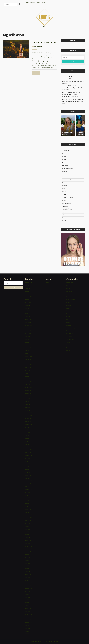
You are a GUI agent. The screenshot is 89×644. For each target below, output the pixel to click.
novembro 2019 (28, 419)
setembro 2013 (28, 623)
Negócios (64, 195)
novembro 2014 (28, 583)
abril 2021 (27, 376)
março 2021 (27, 379)
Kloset (64, 183)
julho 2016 (27, 526)
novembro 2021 (28, 365)
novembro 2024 (28, 297)
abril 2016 (27, 535)
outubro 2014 (28, 586)
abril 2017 (27, 504)
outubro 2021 (28, 368)
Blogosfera (65, 159)
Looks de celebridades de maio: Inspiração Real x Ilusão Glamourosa (71, 94)
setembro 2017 (28, 489)
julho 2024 (27, 305)
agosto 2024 (28, 302)
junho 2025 (27, 285)
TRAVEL (44, 2)
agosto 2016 (28, 523)
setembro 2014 (28, 589)
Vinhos (64, 221)
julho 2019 (27, 430)
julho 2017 (27, 495)
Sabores (64, 200)
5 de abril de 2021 (39, 47)
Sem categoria (66, 203)
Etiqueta (64, 177)
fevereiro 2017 (28, 509)
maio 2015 (27, 566)
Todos (63, 215)
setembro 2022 (28, 348)
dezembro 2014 (28, 580)
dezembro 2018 (28, 447)
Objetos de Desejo (67, 197)
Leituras (64, 186)
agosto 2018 (28, 458)
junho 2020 (27, 402)
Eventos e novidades (68, 180)
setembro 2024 (28, 300)
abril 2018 (27, 470)
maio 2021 (27, 373)
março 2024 (28, 317)
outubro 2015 (28, 552)
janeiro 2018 (28, 478)
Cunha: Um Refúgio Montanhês (71, 82)
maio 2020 (27, 404)
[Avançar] (84, 126)
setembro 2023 (28, 331)
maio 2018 (27, 467)
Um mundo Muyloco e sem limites (72, 77)
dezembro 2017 (28, 481)
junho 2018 (27, 464)
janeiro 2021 (28, 385)
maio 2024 (27, 311)
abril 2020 (27, 407)
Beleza (64, 157)
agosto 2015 (28, 557)
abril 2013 (27, 634)
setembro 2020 (28, 393)
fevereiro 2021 (28, 382)
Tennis (64, 212)
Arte (63, 154)
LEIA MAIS (37, 74)
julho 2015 (27, 560)
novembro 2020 (28, 390)
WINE (38, 2)
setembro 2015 (28, 555)
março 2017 (27, 506)
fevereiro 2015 (28, 574)
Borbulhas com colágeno (44, 43)
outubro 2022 (28, 345)
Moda (63, 189)
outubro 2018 (28, 453)
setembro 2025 (28, 283)
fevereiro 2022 (28, 356)
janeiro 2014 (28, 611)
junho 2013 (27, 628)
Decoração (65, 174)
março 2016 (27, 538)
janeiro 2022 (28, 359)
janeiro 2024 (28, 322)
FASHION (33, 2)
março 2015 (27, 572)
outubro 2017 (28, 487)
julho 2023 (27, 336)
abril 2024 (27, 314)
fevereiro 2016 (28, 540)
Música (64, 192)
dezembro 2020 (28, 387)
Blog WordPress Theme (39, 641)
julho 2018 (27, 461)
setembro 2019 (28, 424)
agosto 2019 (28, 427)
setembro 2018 (28, 455)
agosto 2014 (28, 591)
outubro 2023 (28, 328)
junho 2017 (27, 498)
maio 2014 (27, 600)
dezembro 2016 (28, 515)
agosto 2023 (28, 334)
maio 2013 (27, 631)
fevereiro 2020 (28, 413)
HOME (27, 2)
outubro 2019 (28, 421)
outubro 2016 (28, 521)
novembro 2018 (28, 450)
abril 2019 (27, 438)
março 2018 (27, 472)
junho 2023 (27, 339)
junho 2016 (27, 529)
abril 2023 (27, 342)
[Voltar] (62, 126)
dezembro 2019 (28, 416)
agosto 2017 (28, 492)
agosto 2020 (28, 396)
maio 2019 (27, 436)
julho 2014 (27, 594)
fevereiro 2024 (28, 319)
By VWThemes (53, 641)
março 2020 (28, 410)
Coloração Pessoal (67, 168)
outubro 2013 (28, 620)
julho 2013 (27, 625)
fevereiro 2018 (28, 475)
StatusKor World (67, 209)
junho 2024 (27, 308)
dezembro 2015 (28, 546)
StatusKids (65, 206)
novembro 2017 (28, 484)
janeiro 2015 (28, 577)
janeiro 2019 (28, 444)
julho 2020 (27, 399)
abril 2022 (27, 353)
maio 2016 (27, 532)
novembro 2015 (28, 549)
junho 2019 (27, 433)
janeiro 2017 (28, 512)
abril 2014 (27, 603)
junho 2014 (27, 597)
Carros (64, 162)
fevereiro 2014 (28, 608)
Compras (64, 171)
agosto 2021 (28, 370)
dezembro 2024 (28, 294)
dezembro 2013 (28, 614)
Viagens (64, 218)
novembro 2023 (28, 325)
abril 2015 (27, 569)
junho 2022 (27, 351)
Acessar (47, 283)
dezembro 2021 (28, 362)
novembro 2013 (28, 617)
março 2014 (27, 606)
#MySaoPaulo (66, 151)
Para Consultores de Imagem (53, 6)
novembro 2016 (28, 518)
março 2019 (27, 441)
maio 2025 (27, 288)
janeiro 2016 (28, 543)
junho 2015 (27, 563)
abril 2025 (27, 291)
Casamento (65, 165)
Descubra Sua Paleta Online (34, 6)
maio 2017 (27, 501)
